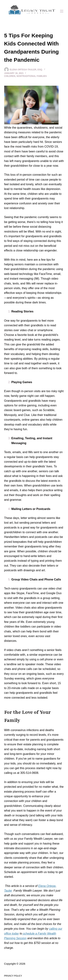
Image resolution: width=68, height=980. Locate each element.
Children (10, 76)
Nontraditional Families (32, 76)
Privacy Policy (13, 976)
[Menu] (62, 11)
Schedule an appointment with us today (29, 872)
